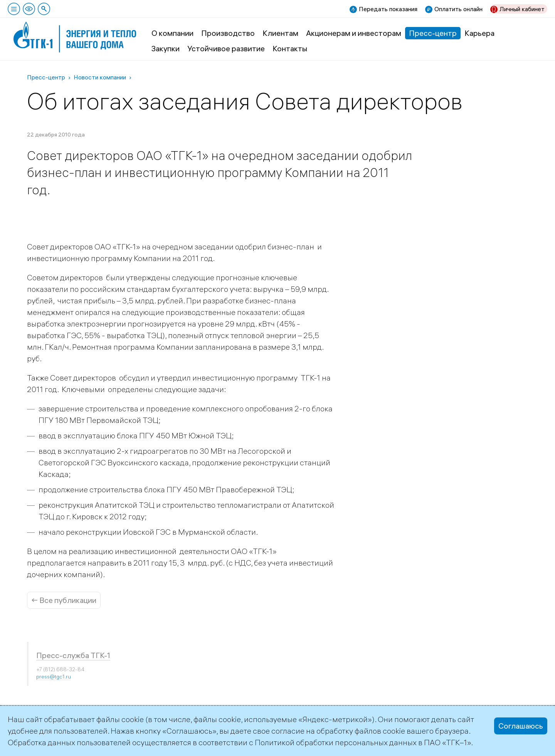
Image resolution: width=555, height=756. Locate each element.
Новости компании (100, 77)
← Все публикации (64, 600)
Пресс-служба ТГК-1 (73, 655)
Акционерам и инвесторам (354, 33)
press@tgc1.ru (54, 677)
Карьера (479, 33)
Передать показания (388, 9)
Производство (228, 33)
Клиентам (280, 33)
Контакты (290, 48)
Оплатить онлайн (458, 9)
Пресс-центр (433, 33)
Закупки (166, 48)
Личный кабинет (522, 9)
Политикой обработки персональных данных (336, 742)
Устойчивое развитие (226, 48)
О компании (172, 33)
